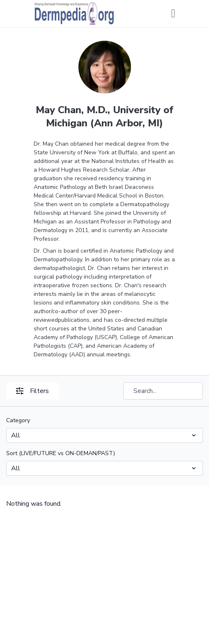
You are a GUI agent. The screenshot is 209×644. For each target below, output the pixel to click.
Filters (32, 391)
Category (18, 420)
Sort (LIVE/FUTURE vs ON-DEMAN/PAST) (61, 453)
